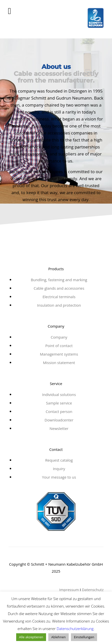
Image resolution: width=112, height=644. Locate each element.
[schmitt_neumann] (56, 20)
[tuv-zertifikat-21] (56, 512)
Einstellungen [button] (84, 637)
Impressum (69, 590)
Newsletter (59, 428)
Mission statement (59, 363)
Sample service (59, 403)
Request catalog (59, 460)
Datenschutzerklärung (75, 629)
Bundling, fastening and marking (59, 280)
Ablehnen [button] (58, 637)
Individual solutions (59, 394)
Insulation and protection (59, 305)
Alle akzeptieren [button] (31, 637)
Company (59, 337)
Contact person (59, 411)
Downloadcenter (59, 420)
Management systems (59, 354)
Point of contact (59, 346)
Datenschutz (93, 590)
